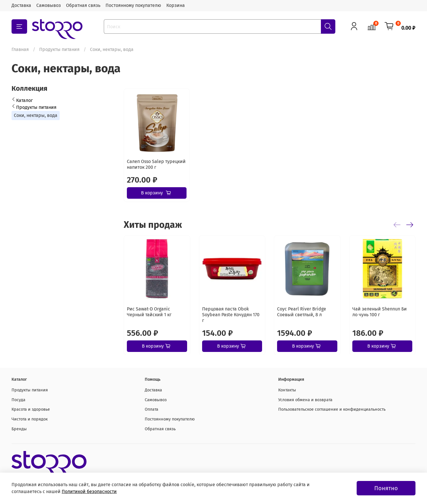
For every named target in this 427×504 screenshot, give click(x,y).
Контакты (287, 390)
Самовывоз (49, 5)
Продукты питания (59, 49)
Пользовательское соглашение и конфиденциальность (332, 409)
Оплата (152, 409)
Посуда (18, 400)
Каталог (25, 100)
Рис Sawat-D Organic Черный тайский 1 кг (149, 311)
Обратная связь (83, 5)
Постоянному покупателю (133, 5)
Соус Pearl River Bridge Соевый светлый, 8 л (302, 311)
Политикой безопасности (89, 491)
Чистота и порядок (30, 419)
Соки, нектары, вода (36, 115)
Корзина (176, 5)
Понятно (386, 488)
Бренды (19, 429)
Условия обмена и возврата (305, 400)
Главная (20, 49)
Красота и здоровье (31, 409)
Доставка (21, 5)
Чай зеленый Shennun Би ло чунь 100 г (380, 311)
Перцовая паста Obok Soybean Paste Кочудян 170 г (231, 314)
